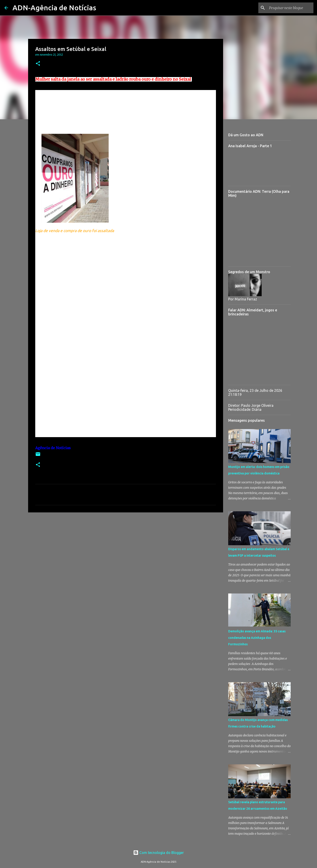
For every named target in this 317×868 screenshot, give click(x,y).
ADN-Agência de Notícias (54, 8)
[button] (38, 64)
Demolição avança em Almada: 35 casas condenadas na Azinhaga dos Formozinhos (257, 638)
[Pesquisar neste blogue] (290, 8)
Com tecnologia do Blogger (158, 853)
